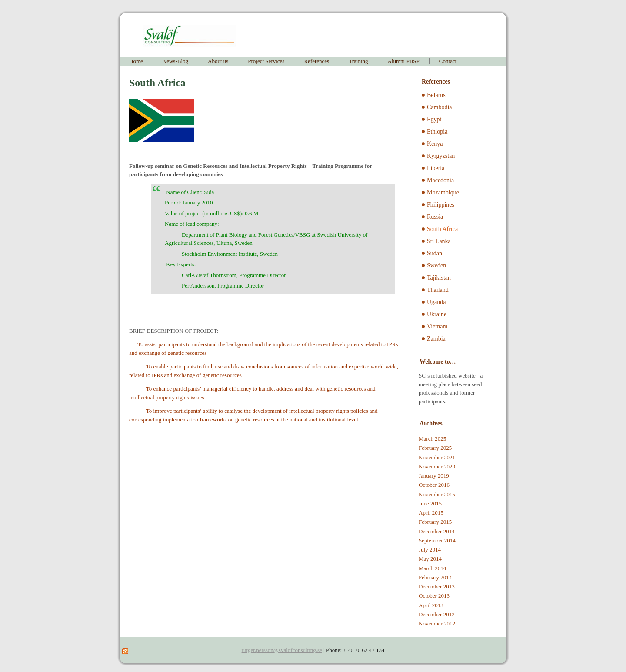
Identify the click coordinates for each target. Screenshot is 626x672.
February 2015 (435, 522)
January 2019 (434, 476)
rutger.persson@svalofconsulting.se (282, 650)
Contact (448, 61)
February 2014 (435, 577)
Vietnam (437, 326)
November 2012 (437, 624)
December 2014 (437, 531)
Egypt (434, 119)
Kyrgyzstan (441, 156)
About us (218, 61)
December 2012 (437, 614)
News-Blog (175, 61)
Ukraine (437, 314)
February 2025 (435, 448)
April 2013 (431, 605)
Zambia (436, 339)
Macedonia (440, 180)
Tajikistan (439, 278)
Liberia (436, 168)
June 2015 (430, 503)
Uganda (436, 302)
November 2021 (437, 457)
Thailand (438, 290)
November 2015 (437, 494)
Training (358, 61)
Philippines (441, 205)
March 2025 (432, 439)
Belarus (436, 95)
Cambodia (440, 107)
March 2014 (432, 568)
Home (136, 61)
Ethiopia (437, 132)
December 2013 (437, 587)
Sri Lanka (439, 241)
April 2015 (431, 513)
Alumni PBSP (404, 61)
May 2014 (430, 559)
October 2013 (434, 596)
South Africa (442, 229)
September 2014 (437, 540)
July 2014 (430, 550)
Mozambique (443, 192)
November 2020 (437, 466)
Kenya (435, 144)
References (316, 61)
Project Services (266, 61)
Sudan (435, 253)
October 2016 (434, 485)
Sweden (436, 266)
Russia (435, 217)
